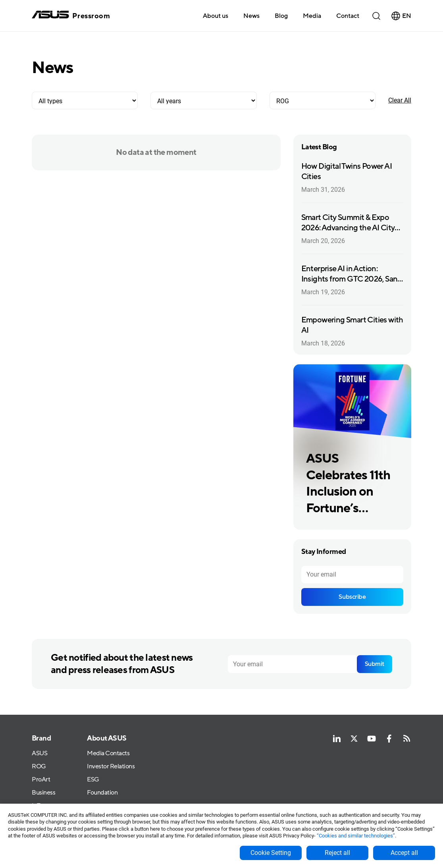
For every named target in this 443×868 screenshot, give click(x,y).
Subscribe (352, 597)
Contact (348, 16)
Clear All (400, 100)
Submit (375, 664)
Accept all (404, 853)
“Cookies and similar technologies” (356, 836)
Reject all (337, 853)
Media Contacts (108, 753)
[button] (312, 15)
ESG (93, 780)
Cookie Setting (271, 853)
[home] (71, 16)
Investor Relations (111, 767)
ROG (39, 767)
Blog (281, 16)
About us (216, 16)
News (251, 16)
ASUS (39, 753)
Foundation (102, 793)
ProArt (41, 780)
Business (43, 793)
